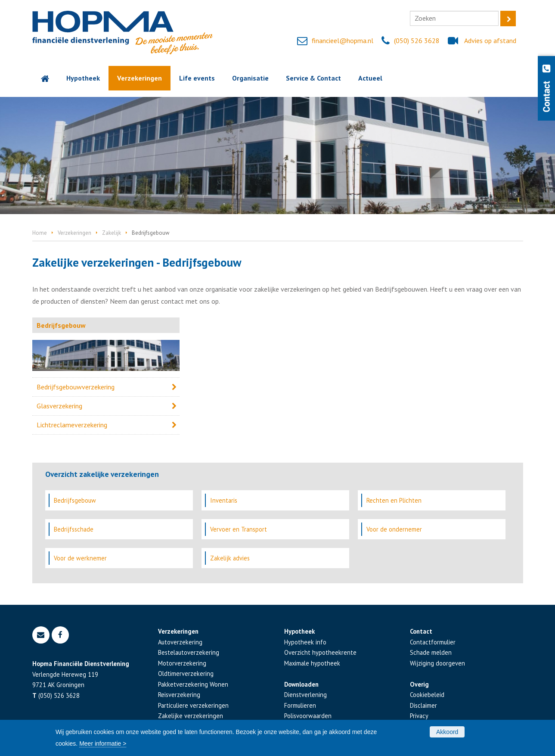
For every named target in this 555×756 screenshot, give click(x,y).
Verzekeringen (74, 233)
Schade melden (431, 652)
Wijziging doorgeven (437, 663)
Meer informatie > (103, 744)
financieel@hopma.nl (343, 40)
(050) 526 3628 (417, 40)
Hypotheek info (305, 642)
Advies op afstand (490, 40)
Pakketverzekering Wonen (193, 684)
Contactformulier (433, 642)
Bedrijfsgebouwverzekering (76, 387)
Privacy (419, 716)
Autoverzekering (180, 642)
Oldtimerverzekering (186, 674)
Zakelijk (112, 233)
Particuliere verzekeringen (193, 705)
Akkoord (447, 732)
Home (40, 233)
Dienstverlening (305, 695)
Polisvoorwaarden (308, 716)
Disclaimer (423, 705)
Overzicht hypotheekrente (320, 652)
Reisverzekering (179, 695)
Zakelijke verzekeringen (191, 716)
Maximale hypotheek (312, 663)
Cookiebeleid (427, 695)
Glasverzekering (59, 406)
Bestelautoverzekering (189, 652)
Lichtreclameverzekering (72, 425)
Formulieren (300, 705)
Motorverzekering (182, 663)
